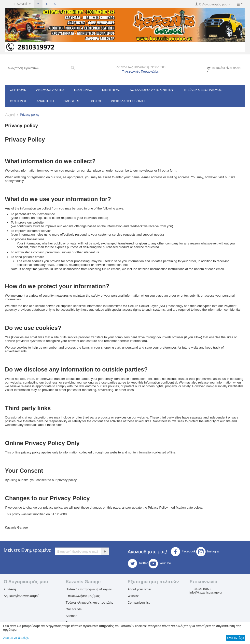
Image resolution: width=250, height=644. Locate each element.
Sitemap (71, 616)
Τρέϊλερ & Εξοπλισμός (203, 90)
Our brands (74, 609)
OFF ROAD (18, 90)
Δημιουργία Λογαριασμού (21, 596)
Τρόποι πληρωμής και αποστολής (89, 603)
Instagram (209, 552)
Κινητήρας (111, 90)
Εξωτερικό (83, 90)
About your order (139, 589)
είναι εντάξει (236, 638)
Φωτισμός (18, 101)
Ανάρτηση (45, 101)
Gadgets (71, 101)
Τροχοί (95, 101)
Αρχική (10, 115)
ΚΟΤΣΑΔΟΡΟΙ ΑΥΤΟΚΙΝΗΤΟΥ (152, 90)
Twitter (138, 563)
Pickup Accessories (129, 101)
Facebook (183, 552)
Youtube (160, 563)
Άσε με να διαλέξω (16, 638)
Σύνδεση (10, 589)
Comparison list (139, 603)
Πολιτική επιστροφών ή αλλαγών (89, 589)
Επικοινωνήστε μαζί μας (83, 596)
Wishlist (133, 596)
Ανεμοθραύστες (50, 90)
